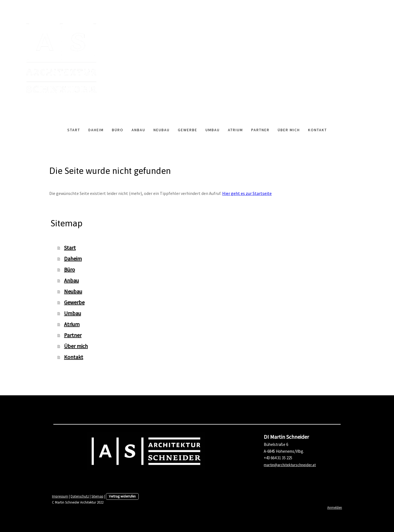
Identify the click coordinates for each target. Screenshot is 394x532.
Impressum (60, 496)
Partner (260, 130)
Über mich (289, 130)
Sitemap (97, 496)
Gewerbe (188, 130)
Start (74, 130)
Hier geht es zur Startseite (247, 193)
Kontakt (318, 130)
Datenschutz (80, 496)
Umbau (213, 130)
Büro (118, 130)
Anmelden (335, 507)
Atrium (235, 130)
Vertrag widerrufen (122, 496)
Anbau (138, 130)
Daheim (96, 130)
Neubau (162, 130)
